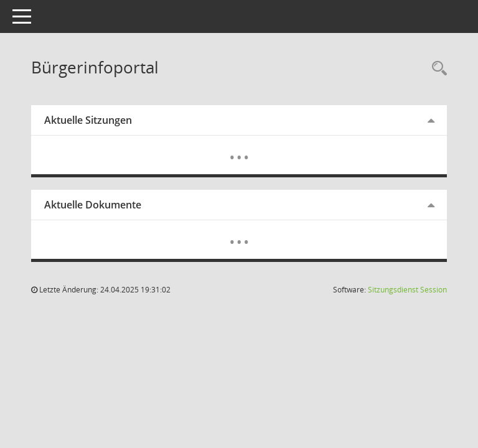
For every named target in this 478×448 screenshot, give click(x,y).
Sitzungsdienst (407, 290)
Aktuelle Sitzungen (88, 120)
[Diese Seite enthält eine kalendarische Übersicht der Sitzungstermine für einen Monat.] (239, 148)
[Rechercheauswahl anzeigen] (436, 69)
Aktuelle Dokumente (93, 205)
